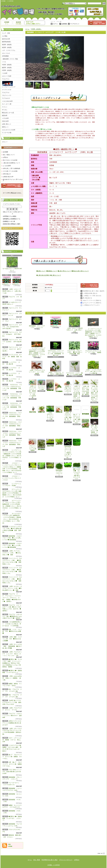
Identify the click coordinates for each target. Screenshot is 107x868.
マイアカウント (75, 24)
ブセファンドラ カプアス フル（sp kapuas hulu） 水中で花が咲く (12, 327)
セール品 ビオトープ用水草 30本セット (12, 264)
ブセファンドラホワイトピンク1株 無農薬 (33, 445)
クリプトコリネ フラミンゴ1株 (41, 385)
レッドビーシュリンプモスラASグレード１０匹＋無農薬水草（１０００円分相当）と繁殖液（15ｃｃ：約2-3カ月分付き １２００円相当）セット (93, 327)
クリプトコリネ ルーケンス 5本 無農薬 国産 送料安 (12, 357)
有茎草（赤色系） (7, 48)
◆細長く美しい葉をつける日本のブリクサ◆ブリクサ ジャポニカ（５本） (50, 466)
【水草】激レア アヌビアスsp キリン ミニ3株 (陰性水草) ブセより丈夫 (12, 702)
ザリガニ (5, 110)
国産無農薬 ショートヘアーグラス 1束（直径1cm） (50, 443)
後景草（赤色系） (7, 68)
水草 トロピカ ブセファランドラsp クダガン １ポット (33, 409)
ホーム (7, 23)
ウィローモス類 (7, 133)
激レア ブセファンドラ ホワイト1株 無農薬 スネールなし (12, 757)
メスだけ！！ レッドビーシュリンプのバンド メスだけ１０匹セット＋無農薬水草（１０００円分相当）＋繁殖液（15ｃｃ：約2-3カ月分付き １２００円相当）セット (13, 468)
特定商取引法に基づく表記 (50, 860)
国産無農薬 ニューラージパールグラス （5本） (59, 442)
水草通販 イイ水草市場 (53, 865)
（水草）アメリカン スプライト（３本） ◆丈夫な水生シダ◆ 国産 (12, 553)
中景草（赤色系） (7, 70)
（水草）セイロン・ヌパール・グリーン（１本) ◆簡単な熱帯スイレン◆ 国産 (12, 588)
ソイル (4, 62)
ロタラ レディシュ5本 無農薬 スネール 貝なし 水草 (12, 740)
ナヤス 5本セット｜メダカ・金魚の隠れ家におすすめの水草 (12, 772)
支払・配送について (18, 23)
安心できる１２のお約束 (10, 160)
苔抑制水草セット (7, 281)
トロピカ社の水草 (7, 101)
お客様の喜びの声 (8, 177)
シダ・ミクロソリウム (9, 50)
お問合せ (35, 23)
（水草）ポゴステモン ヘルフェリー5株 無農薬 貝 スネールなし (68, 414)
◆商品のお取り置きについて (80, 271)
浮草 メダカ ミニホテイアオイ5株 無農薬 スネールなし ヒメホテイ (95, 412)
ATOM (10, 846)
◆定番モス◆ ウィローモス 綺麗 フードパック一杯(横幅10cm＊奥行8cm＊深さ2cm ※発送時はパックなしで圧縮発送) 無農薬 (12, 663)
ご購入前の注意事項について (11, 163)
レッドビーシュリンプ (9, 84)
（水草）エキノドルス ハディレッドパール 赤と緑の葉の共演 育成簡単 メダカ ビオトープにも (77, 390)
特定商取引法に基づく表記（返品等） (94, 291)
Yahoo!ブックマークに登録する (92, 300)
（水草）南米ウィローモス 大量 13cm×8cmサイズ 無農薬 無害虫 (86, 387)
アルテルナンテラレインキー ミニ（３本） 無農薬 (93, 347)
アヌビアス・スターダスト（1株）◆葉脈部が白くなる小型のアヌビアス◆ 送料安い (12, 616)
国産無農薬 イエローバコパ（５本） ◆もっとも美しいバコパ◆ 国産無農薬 (12, 538)
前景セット (5, 127)
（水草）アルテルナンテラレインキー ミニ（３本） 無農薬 (38, 368)
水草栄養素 (5, 56)
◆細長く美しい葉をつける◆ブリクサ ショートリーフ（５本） (41, 466)
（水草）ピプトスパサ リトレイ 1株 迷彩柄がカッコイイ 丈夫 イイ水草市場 (33, 389)
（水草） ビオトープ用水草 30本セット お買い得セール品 (12, 291)
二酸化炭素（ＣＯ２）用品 (10, 59)
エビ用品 (5, 36)
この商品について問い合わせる (92, 296)
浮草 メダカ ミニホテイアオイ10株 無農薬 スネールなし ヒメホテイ (85, 423)
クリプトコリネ (7, 90)
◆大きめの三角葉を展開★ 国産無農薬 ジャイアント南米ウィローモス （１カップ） (77, 442)
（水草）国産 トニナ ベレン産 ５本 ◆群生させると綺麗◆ (13, 639)
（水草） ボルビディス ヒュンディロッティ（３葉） (50, 413)
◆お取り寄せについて (64, 271)
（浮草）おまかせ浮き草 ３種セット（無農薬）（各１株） (12, 678)
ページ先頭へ (101, 853)
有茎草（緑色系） (7, 45)
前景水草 (5, 116)
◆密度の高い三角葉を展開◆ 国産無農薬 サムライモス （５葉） (68, 465)
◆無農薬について (52, 271)
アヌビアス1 (6, 79)
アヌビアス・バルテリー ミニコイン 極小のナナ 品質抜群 (12, 716)
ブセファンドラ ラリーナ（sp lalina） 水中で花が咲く (12, 342)
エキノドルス (6, 53)
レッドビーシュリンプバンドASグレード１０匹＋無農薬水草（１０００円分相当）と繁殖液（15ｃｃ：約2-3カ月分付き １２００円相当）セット (37, 349)
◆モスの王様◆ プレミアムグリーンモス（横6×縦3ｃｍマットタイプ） (77, 471)
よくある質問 (7, 166)
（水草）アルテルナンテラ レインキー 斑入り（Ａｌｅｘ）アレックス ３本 (12, 654)
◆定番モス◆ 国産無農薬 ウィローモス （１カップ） (12, 818)
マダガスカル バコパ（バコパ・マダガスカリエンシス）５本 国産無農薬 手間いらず (56, 349)
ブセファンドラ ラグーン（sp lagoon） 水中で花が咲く (12, 334)
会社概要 (5, 152)
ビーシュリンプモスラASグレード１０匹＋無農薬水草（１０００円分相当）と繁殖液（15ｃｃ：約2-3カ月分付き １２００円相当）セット (12, 493)
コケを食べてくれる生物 (10, 171)
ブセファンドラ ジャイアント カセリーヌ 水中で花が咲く (12, 349)
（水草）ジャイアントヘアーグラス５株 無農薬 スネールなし (59, 409)
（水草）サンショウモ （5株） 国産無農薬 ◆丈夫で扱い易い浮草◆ (13, 646)
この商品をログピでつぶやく (91, 305)
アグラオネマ (6, 98)
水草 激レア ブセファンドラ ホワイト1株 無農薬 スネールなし (13, 764)
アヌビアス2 (6, 93)
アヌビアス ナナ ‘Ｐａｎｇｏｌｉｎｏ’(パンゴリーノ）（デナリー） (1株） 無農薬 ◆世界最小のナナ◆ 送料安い (12, 598)
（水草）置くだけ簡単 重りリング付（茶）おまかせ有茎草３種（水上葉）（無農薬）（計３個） (51, 385)
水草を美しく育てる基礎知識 (11, 168)
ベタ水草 (5, 73)
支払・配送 (37, 860)
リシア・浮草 (6, 33)
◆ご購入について (56, 275)
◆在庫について (41, 271)
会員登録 (64, 24)
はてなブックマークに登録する (92, 303)
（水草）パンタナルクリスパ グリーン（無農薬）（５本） (41, 409)
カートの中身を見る (12, 186)
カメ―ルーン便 (7, 104)
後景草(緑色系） (7, 42)
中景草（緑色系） (7, 65)
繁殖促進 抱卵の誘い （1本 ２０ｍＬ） (86, 467)
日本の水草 (5, 121)
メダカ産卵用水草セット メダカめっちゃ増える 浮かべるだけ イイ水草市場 (12, 624)
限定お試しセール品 (8, 113)
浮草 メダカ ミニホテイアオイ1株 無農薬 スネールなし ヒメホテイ (86, 410)
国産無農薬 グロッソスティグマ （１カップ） (37, 322)
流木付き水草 (6, 39)
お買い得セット (7, 124)
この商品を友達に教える (90, 293)
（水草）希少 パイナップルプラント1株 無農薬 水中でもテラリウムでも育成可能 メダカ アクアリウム (94, 391)
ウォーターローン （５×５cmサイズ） (33, 466)
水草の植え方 (7, 174)
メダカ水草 (5, 118)
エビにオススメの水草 (9, 130)
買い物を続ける (87, 298)
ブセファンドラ (7, 95)
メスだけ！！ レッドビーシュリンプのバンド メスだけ (12, 478)
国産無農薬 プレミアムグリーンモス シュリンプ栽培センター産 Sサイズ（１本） (68, 449)
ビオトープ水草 (7, 76)
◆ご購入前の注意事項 (43, 275)
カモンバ (5, 142)
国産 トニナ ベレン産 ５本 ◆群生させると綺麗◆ (12, 631)
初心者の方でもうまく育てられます (13, 180)
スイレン (5, 107)
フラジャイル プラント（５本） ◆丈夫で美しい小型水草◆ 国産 (74, 348)
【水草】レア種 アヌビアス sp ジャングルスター (68, 387)
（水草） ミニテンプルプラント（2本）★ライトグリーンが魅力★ (93, 367)
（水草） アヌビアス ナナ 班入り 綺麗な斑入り (56, 368)
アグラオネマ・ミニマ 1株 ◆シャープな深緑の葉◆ (75, 368)
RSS (9, 844)
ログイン (56, 24)
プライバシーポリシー (66, 860)
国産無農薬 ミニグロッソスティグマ (59, 469)
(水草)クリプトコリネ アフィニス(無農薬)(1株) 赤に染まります (12, 723)
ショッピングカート (97, 23)
